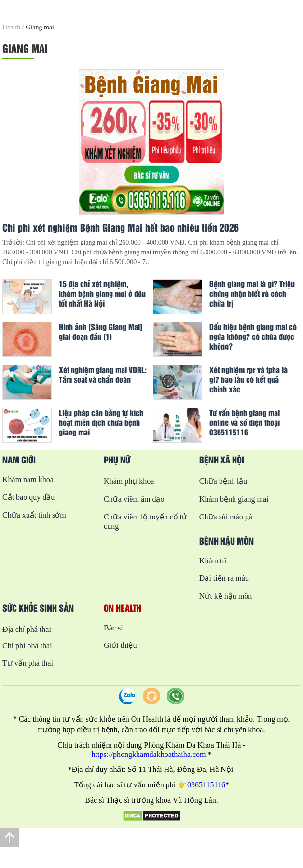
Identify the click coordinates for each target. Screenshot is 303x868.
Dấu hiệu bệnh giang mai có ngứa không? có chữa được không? (253, 336)
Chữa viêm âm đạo (134, 499)
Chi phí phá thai (27, 646)
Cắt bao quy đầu (28, 497)
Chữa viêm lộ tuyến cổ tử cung (145, 521)
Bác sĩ (113, 628)
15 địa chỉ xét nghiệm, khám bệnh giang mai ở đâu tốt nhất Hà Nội (102, 294)
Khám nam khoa (28, 480)
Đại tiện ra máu (224, 578)
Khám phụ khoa (129, 481)
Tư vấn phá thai (28, 663)
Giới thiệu (120, 645)
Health (11, 27)
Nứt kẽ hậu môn (226, 596)
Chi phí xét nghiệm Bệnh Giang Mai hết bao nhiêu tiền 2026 (121, 227)
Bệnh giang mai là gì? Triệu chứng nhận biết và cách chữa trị (252, 294)
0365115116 (206, 785)
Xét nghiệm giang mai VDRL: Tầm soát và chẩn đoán (103, 375)
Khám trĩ (213, 561)
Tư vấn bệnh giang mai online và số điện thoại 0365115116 (245, 422)
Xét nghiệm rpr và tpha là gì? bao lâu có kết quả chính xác (248, 379)
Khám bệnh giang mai (234, 499)
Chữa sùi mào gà (226, 517)
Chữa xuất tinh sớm (34, 515)
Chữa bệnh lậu (223, 481)
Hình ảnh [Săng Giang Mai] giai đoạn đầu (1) (101, 332)
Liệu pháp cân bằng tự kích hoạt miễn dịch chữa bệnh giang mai (101, 422)
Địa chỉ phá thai (27, 629)
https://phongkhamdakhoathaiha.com (149, 754)
